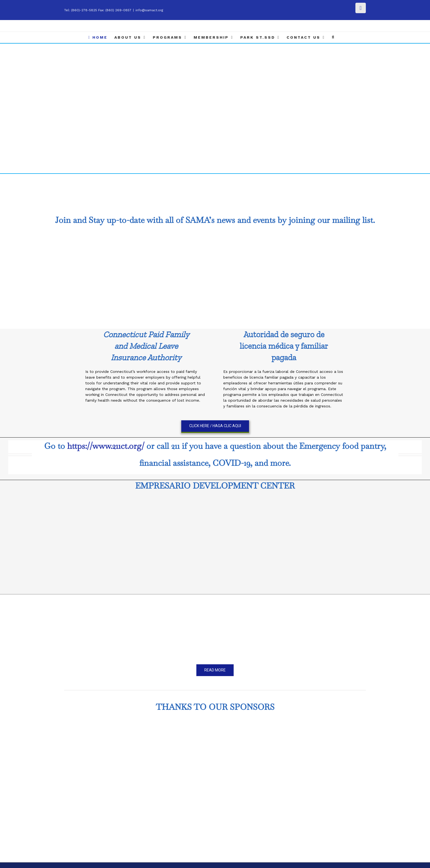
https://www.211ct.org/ (106, 446)
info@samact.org (149, 10)
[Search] (333, 37)
